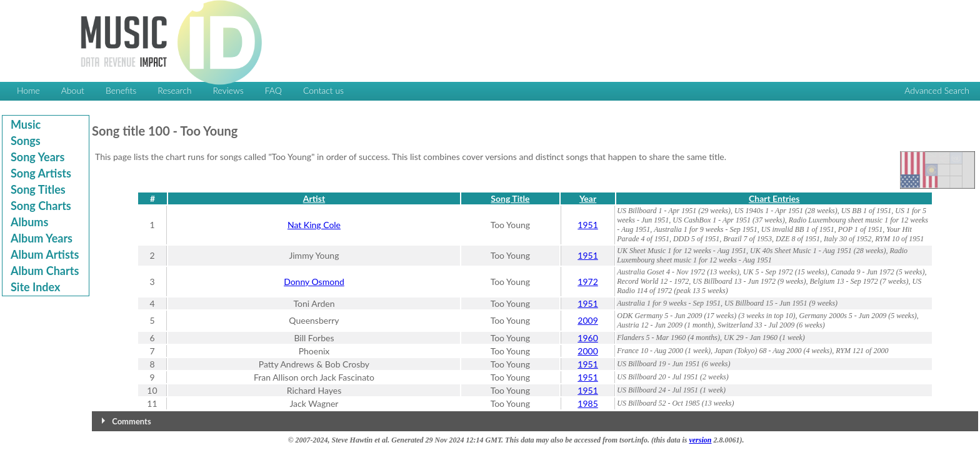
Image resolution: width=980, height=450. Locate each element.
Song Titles (38, 189)
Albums (29, 222)
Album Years (42, 238)
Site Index (35, 287)
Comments (131, 421)
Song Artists (41, 173)
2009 (587, 320)
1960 (587, 338)
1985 (587, 403)
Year (588, 198)
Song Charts (41, 206)
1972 (587, 282)
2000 (587, 351)
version (700, 440)
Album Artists (45, 254)
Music (26, 124)
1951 (587, 225)
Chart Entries (774, 198)
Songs (26, 141)
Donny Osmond (314, 282)
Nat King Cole (314, 225)
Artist (314, 198)
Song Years (37, 157)
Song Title (510, 198)
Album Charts (45, 271)
